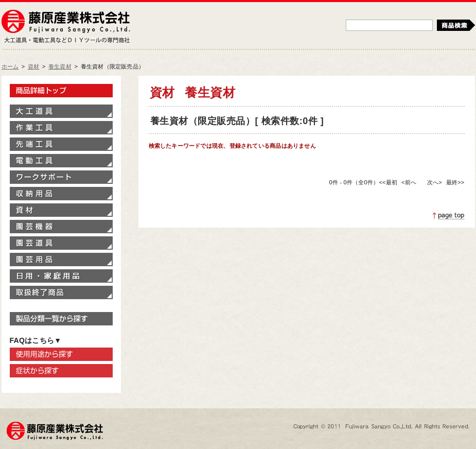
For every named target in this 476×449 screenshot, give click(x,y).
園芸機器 (61, 227)
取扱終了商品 (61, 292)
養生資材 (60, 66)
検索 (456, 25)
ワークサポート (61, 177)
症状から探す (61, 371)
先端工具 (61, 144)
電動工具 (61, 161)
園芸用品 (61, 260)
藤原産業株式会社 (66, 22)
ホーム (10, 66)
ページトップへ (449, 216)
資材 (33, 66)
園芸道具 (61, 243)
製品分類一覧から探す (61, 319)
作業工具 (61, 128)
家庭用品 (61, 276)
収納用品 (61, 194)
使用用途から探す (61, 354)
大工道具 (61, 111)
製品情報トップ (61, 91)
